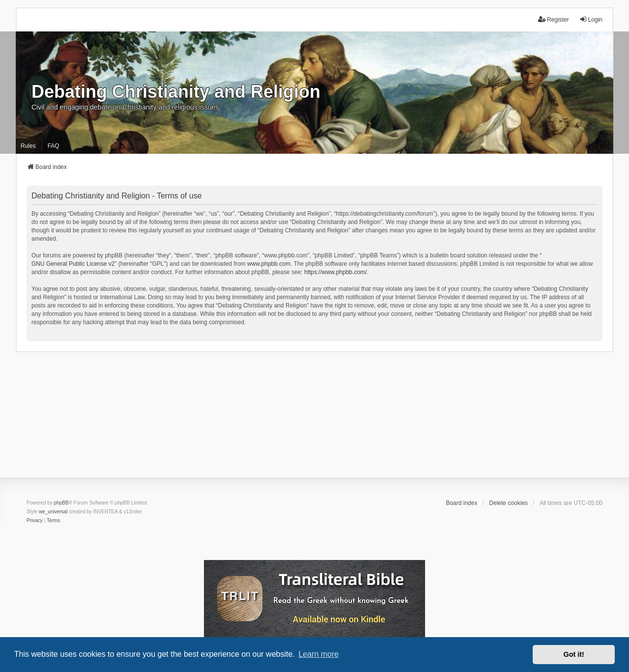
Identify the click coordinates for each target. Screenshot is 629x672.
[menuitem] (35, 521)
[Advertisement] (314, 421)
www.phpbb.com (269, 264)
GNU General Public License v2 (73, 264)
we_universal (53, 512)
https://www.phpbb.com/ (335, 272)
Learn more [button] (318, 654)
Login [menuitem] (591, 19)
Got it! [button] (574, 654)
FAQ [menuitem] (54, 146)
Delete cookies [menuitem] (508, 503)
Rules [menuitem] (28, 146)
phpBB (61, 503)
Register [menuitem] (554, 19)
